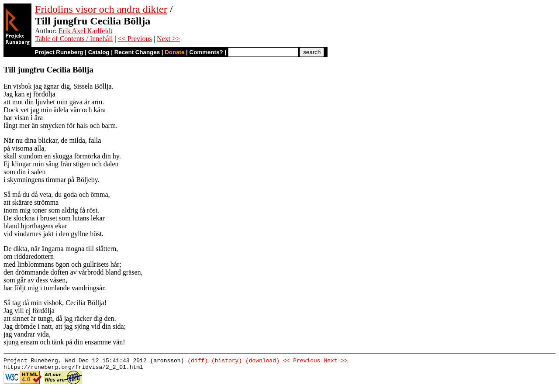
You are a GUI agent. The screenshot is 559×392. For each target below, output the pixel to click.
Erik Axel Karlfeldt (86, 31)
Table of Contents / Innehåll (74, 39)
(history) (227, 361)
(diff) (198, 361)
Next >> (168, 39)
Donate (174, 52)
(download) (262, 361)
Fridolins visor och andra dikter (101, 9)
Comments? (206, 52)
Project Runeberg (59, 52)
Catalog (99, 52)
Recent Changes (137, 52)
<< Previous (135, 39)
